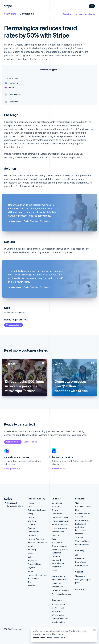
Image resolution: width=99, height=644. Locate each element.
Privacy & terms (82, 520)
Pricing (31, 503)
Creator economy (59, 546)
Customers (10, 14)
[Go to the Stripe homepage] (7, 499)
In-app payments (59, 528)
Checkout (32, 521)
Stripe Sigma (34, 578)
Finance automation (60, 521)
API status (56, 611)
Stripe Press (81, 562)
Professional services (61, 594)
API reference (59, 469)
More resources (82, 544)
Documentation (59, 604)
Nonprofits (56, 567)
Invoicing (32, 550)
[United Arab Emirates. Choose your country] (14, 504)
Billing (30, 514)
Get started (13, 442)
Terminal (32, 586)
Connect (32, 528)
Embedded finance (60, 517)
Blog (77, 510)
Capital (31, 517)
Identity (31, 546)
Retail (54, 570)
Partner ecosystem (60, 590)
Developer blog (58, 622)
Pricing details (12, 469)
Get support (81, 576)
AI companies (58, 542)
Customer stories (83, 506)
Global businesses (60, 524)
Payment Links (34, 564)
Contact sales (14, 325)
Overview (67, 14)
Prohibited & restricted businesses (81, 527)
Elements (32, 535)
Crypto (55, 510)
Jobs (77, 555)
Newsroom (80, 558)
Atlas (30, 506)
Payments (32, 560)
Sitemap (79, 537)
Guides (78, 503)
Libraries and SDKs (60, 619)
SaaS (54, 539)
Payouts (32, 568)
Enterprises (57, 503)
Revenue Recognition (37, 575)
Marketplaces (58, 532)
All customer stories (85, 14)
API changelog (58, 615)
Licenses (79, 534)
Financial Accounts (36, 539)
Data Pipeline (34, 532)
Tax (30, 582)
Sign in (80, 589)
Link (30, 557)
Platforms (56, 535)
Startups (55, 506)
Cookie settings (82, 541)
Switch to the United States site (49, 638)
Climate (31, 524)
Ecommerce (57, 514)
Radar (30, 571)
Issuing (31, 553)
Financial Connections (38, 542)
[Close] (94, 631)
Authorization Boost (37, 510)
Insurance (56, 556)
